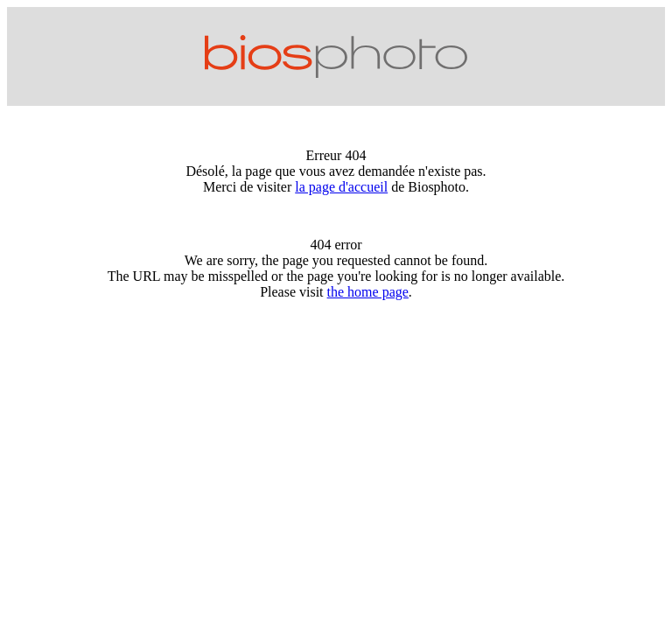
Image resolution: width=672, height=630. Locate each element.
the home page (368, 292)
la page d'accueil (341, 187)
